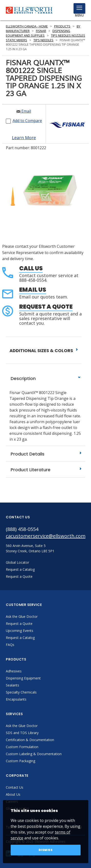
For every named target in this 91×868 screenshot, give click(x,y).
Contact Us (15, 787)
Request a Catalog (20, 638)
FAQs (10, 645)
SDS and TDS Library (22, 733)
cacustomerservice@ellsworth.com (45, 536)
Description (45, 378)
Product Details (45, 454)
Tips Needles (43, 40)
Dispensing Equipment (23, 678)
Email (24, 111)
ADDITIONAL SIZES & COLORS (44, 351)
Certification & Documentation (30, 740)
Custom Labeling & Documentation (34, 754)
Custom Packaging (21, 761)
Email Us (33, 290)
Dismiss (46, 850)
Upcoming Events (20, 631)
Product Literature (45, 470)
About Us (13, 794)
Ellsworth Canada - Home (27, 26)
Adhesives (14, 671)
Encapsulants (16, 699)
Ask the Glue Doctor (22, 616)
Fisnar (41, 31)
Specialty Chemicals (21, 692)
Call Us (31, 268)
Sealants (12, 685)
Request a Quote (46, 307)
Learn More (24, 138)
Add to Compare (27, 121)
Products (62, 26)
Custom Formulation (22, 747)
